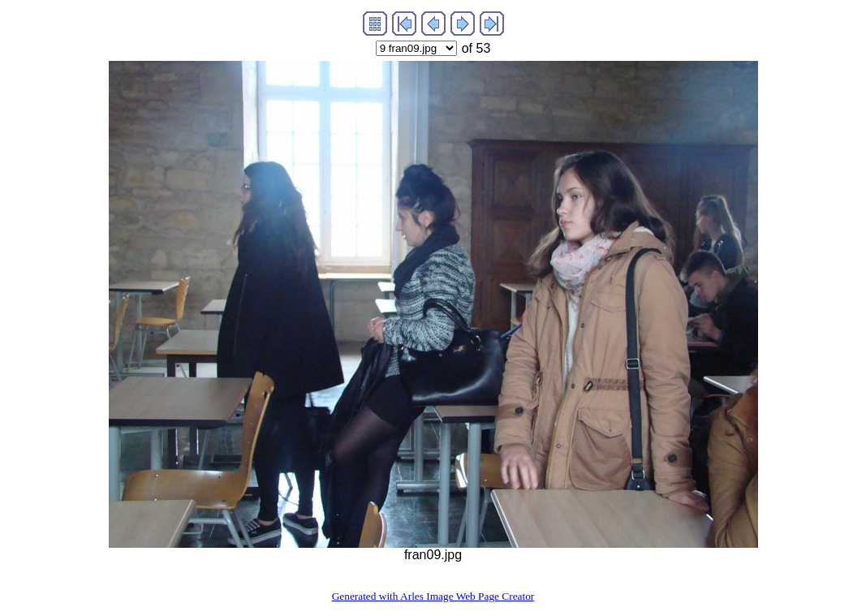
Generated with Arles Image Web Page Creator (433, 596)
